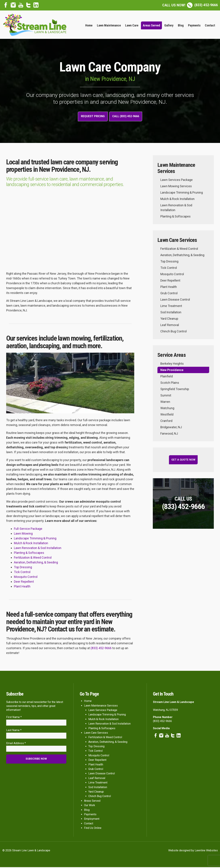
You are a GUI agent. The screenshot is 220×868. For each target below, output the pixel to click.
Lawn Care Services (96, 734)
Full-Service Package (28, 530)
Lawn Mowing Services (176, 187)
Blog (181, 25)
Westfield (167, 415)
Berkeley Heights (172, 364)
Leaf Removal (170, 326)
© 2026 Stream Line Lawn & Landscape (26, 851)
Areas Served (151, 25)
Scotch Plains (170, 383)
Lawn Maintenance (109, 25)
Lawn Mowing (23, 534)
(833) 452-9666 (190, 5)
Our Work (90, 806)
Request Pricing (91, 117)
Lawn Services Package (177, 181)
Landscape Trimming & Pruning (35, 539)
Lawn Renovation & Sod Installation (38, 549)
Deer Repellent (24, 582)
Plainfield (167, 377)
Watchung (167, 409)
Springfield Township (175, 390)
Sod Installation (171, 313)
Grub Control (169, 294)
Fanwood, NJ (169, 434)
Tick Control (22, 573)
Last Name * (14, 732)
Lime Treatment (171, 307)
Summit (166, 396)
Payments (194, 25)
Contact (210, 25)
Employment (92, 820)
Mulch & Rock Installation (31, 544)
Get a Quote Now (183, 461)
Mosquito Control (26, 578)
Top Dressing (23, 568)
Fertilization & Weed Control (33, 558)
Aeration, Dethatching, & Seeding (36, 563)
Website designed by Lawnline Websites (193, 851)
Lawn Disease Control (175, 300)
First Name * (14, 718)
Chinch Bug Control (174, 332)
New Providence (172, 371)
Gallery (169, 25)
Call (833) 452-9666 (127, 117)
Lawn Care (132, 25)
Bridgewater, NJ (171, 428)
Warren (165, 403)
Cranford (166, 422)
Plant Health (22, 587)
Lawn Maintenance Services (101, 706)
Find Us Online (93, 829)
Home (89, 25)
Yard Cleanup (169, 319)
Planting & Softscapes (29, 554)
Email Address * (16, 745)
